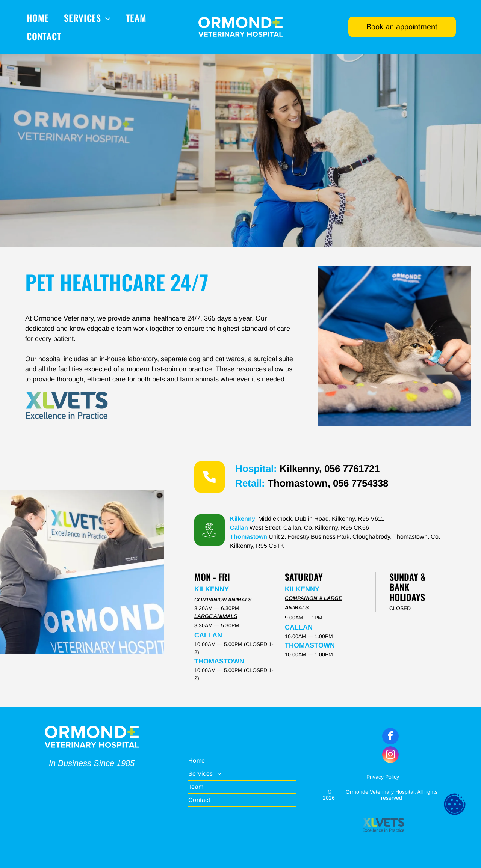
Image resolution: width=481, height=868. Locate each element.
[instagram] (390, 756)
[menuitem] (38, 18)
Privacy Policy (383, 777)
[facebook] (390, 737)
